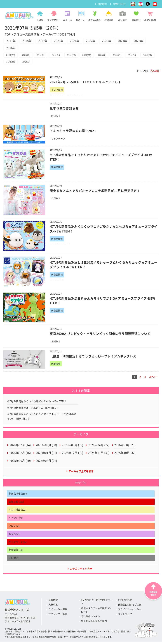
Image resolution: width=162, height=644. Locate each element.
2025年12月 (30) (72, 455)
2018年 (27, 41)
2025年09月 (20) (20, 463)
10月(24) (11, 62)
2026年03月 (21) (125, 447)
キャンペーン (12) (18, 544)
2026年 (11, 49)
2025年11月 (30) (99, 455)
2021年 (76, 41)
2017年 (11, 41)
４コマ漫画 (57, 91)
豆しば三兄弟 (57, 281)
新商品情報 (57, 168)
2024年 (125, 41)
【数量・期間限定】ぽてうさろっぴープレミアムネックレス (93, 357)
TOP (8, 34)
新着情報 (56, 365)
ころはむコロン (75, 96)
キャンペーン (58, 140)
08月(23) (120, 56)
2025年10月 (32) (125, 455)
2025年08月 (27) (46, 463)
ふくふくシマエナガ (60, 245)
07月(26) (104, 56)
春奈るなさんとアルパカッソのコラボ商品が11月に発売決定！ (95, 192)
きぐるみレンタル (90, 619)
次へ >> (153, 378)
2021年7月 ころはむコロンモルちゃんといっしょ (86, 83)
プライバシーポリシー (130, 612)
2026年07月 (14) (20, 447)
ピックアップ (57, 96)
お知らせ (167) (16, 504)
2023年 (109, 41)
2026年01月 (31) (46, 455)
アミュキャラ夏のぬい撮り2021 (73, 132)
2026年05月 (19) (72, 447)
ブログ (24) (15, 528)
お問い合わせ (119, 4)
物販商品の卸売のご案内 (94, 624)
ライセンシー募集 (58, 612)
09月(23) (136, 56)
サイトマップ (125, 617)
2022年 (93, 41)
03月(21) (42, 56)
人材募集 (53, 607)
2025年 (142, 41)
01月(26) (11, 56)
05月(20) (73, 56)
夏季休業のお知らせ (64, 109)
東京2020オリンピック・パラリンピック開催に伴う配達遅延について (100, 335)
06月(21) (89, 56)
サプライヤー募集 (58, 617)
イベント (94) (16, 520)
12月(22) (42, 62)
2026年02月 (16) (20, 455)
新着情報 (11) (16, 552)
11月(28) (26, 62)
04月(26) (58, 56)
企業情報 (53, 603)
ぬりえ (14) (15, 536)
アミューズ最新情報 (27, 34)
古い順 (154, 72)
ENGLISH (102, 4)
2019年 (44, 41)
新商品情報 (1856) (18, 496)
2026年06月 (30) (46, 447)
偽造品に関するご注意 (130, 607)
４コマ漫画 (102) (17, 512)
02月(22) (26, 56)
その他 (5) (14, 560)
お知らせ (56, 117)
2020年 (60, 41)
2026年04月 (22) (99, 447)
